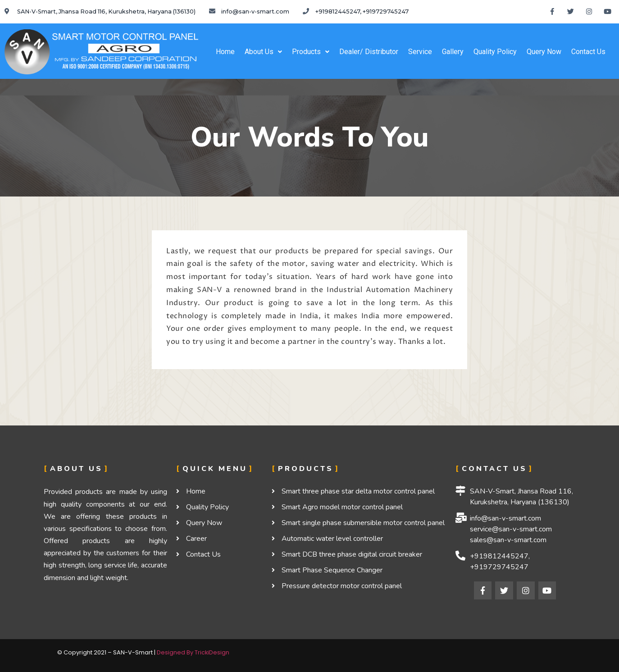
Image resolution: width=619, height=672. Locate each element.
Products (311, 52)
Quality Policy (495, 52)
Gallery (453, 52)
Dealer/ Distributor (369, 52)
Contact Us (588, 52)
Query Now (544, 52)
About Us (263, 52)
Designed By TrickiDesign (193, 652)
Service (420, 52)
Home (225, 52)
